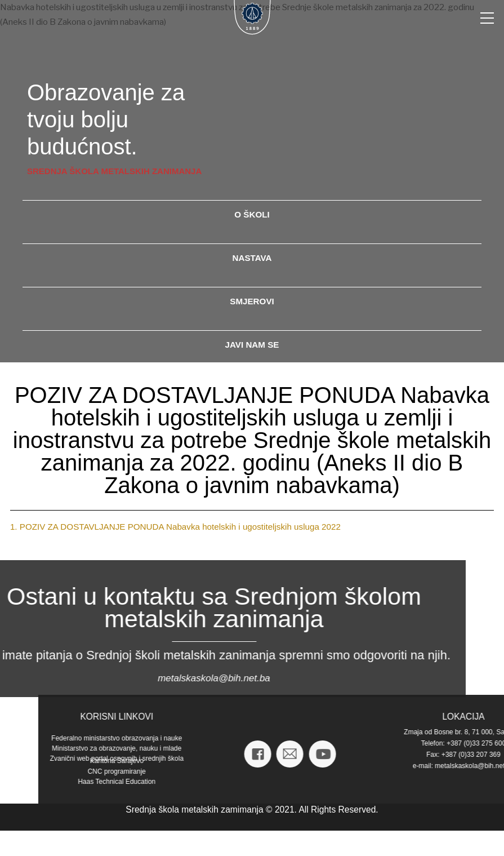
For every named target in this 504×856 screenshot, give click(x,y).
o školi (252, 214)
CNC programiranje (450, 771)
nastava (252, 258)
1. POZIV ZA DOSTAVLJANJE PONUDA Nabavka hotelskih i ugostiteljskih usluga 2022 (175, 527)
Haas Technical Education (451, 782)
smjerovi (252, 301)
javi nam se (252, 345)
